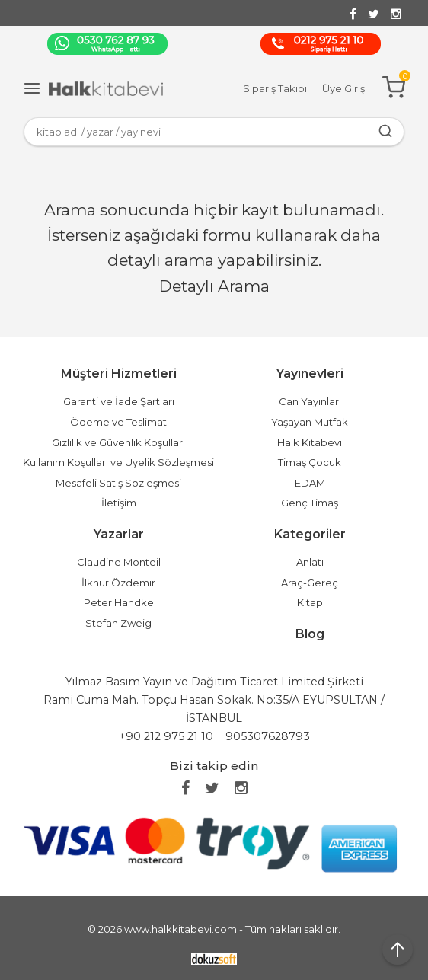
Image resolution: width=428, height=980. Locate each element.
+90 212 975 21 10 (166, 736)
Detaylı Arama (214, 286)
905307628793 (268, 736)
